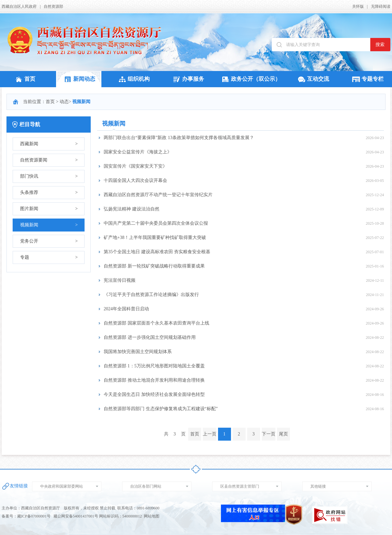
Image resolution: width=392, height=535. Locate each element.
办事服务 (188, 79)
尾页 (283, 434)
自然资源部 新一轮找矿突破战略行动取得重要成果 (154, 266)
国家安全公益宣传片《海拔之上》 (138, 152)
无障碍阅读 (381, 6)
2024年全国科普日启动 (126, 309)
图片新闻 (49, 209)
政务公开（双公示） (250, 79)
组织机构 (133, 79)
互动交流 (313, 79)
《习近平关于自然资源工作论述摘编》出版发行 (151, 295)
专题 (49, 257)
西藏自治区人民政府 (19, 6)
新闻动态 (79, 79)
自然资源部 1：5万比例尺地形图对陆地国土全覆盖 (154, 366)
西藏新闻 (49, 144)
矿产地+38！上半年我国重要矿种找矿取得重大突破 (155, 238)
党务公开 (49, 241)
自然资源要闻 (49, 160)
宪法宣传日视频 (120, 280)
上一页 (210, 434)
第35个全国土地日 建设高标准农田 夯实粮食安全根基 (157, 252)
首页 (24, 79)
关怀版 (358, 6)
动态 (64, 102)
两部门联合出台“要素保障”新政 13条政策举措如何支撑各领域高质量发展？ (179, 138)
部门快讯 (49, 176)
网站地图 (152, 516)
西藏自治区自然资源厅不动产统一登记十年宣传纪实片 (158, 195)
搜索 (380, 45)
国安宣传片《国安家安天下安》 (135, 166)
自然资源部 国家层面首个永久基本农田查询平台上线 (156, 323)
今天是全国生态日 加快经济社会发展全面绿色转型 (154, 394)
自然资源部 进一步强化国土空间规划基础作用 (150, 337)
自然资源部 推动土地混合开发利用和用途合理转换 (154, 380)
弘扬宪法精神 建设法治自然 (132, 209)
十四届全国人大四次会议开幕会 (135, 180)
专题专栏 (367, 79)
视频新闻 (49, 225)
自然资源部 (53, 6)
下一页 (269, 434)
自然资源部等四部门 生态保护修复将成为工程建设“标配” (161, 409)
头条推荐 (49, 193)
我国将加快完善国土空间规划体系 (138, 352)
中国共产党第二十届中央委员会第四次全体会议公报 (156, 223)
